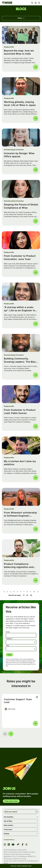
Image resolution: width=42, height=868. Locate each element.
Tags (7, 645)
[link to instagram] (5, 845)
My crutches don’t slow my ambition (20, 463)
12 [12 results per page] (24, 595)
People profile (9, 47)
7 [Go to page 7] (24, 592)
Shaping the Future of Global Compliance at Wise (21, 206)
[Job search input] (21, 812)
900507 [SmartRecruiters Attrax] (30, 856)
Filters (20, 18)
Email (8, 632)
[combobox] (21, 642)
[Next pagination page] (38, 592)
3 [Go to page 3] (11, 592)
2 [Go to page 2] (7, 592)
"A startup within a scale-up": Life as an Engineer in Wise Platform (20, 309)
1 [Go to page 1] (4, 592)
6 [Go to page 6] (21, 592)
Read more (35, 723)
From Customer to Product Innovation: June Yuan (20, 258)
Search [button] (37, 812)
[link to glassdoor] (18, 845)
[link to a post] (21, 35)
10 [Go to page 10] (34, 592)
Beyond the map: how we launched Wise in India (19, 52)
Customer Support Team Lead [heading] (18, 701)
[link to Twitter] (26, 845)
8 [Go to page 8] (27, 592)
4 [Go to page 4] (14, 592)
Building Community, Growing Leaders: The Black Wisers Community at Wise (21, 360)
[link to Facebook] (23, 845)
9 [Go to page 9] (30, 592)
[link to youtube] (13, 845)
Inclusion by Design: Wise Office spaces (19, 155)
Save (9, 655)
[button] (32, 3)
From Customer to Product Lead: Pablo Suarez (20, 412)
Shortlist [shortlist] (36, 697)
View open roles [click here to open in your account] (11, 801)
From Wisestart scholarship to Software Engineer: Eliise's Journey (20, 514)
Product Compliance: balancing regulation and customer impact (19, 566)
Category (9, 639)
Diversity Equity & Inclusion (14, 150)
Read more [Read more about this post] (36, 67)
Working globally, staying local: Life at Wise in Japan (20, 104)
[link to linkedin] (9, 845)
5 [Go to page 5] (17, 592)
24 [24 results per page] (27, 595)
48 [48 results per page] (31, 595)
